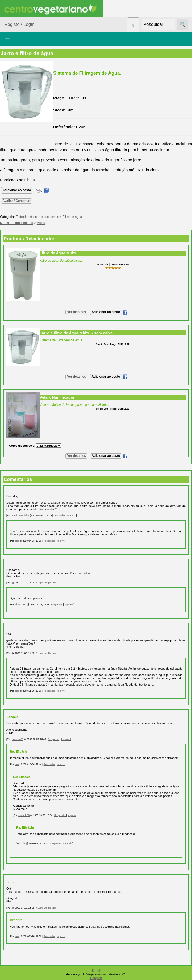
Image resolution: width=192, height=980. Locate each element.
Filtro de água (72, 217)
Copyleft (96, 978)
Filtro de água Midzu (59, 253)
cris (17, 541)
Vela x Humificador (57, 397)
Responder (59, 515)
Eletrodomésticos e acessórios (37, 217)
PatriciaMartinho (20, 515)
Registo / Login (19, 24)
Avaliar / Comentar (16, 201)
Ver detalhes (76, 312)
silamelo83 (21, 605)
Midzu (41, 223)
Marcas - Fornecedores (16, 223)
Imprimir (71, 515)
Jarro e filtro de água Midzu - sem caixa (76, 333)
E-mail (96, 971)
